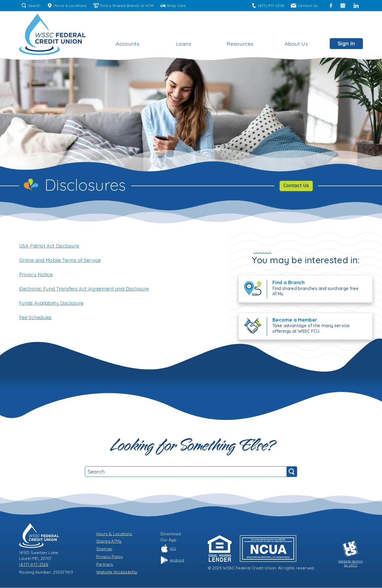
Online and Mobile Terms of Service (60, 260)
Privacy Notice (36, 275)
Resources (240, 44)
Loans (184, 44)
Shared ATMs (109, 541)
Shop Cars (173, 6)
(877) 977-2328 (268, 6)
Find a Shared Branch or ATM (123, 6)
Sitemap (104, 549)
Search (31, 6)
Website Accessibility (117, 572)
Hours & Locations (67, 6)
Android (172, 560)
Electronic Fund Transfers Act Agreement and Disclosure (84, 289)
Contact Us (304, 6)
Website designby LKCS (351, 554)
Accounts (127, 44)
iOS (168, 549)
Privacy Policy (110, 557)
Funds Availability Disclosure (51, 303)
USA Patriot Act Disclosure (49, 246)
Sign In (346, 43)
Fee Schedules (35, 317)
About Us (296, 44)
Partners (105, 564)
